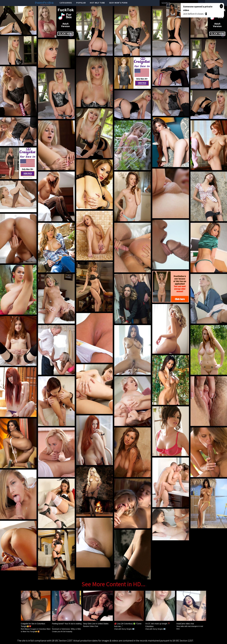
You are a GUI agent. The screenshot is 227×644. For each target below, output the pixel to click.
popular (81, 3)
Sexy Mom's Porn (118, 3)
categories (66, 3)
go (201, 3)
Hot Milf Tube (97, 3)
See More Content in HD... (113, 584)
